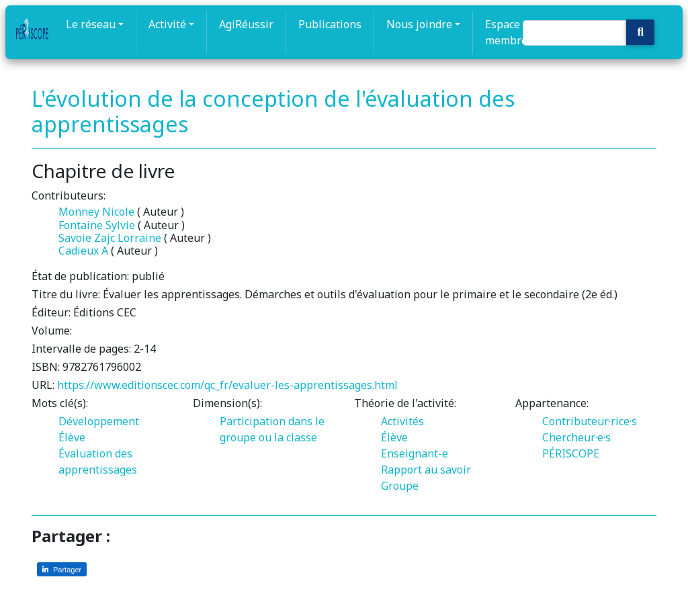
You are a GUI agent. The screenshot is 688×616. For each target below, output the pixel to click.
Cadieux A (83, 251)
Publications (330, 24)
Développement (99, 421)
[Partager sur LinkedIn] (62, 569)
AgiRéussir (246, 24)
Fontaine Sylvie (97, 225)
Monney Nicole (96, 212)
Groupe (400, 486)
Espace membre (506, 32)
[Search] (574, 33)
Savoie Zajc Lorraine (111, 238)
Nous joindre (419, 24)
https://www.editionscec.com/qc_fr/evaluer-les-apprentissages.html (227, 385)
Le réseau (91, 24)
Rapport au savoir (426, 470)
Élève (72, 437)
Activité (167, 24)
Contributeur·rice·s (590, 421)
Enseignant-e (415, 453)
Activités (402, 421)
